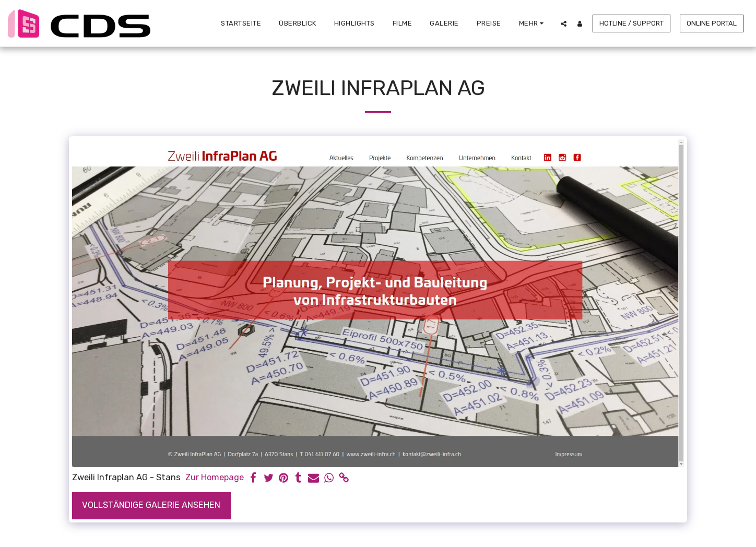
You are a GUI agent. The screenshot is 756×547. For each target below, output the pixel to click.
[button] (564, 23)
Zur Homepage (215, 477)
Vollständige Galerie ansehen (151, 505)
